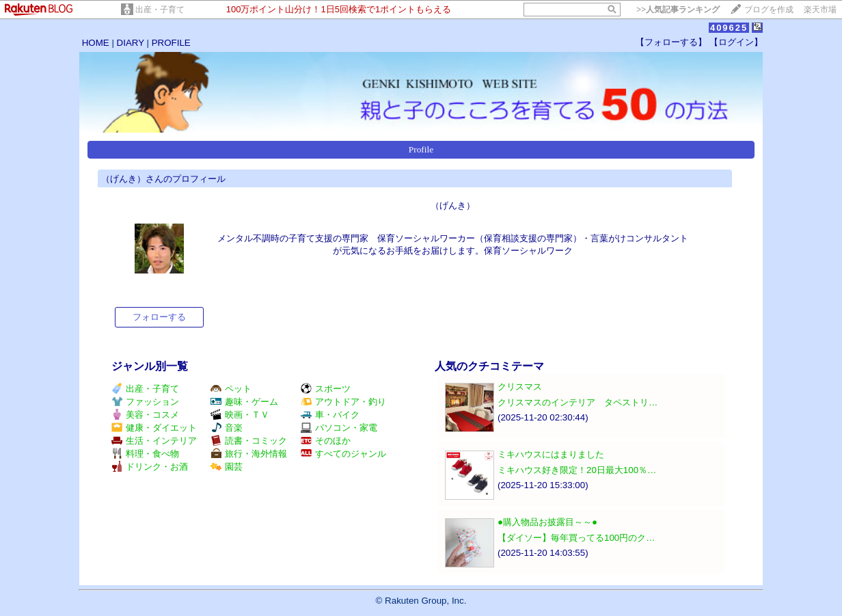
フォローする (159, 317)
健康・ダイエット (154, 428)
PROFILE (171, 43)
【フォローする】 (671, 42)
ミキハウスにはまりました (551, 454)
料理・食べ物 (145, 454)
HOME (96, 43)
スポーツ (326, 389)
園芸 (227, 467)
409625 (729, 28)
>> (678, 10)
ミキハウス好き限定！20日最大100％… (577, 470)
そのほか (326, 441)
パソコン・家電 (339, 428)
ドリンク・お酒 (150, 467)
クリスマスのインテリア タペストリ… (578, 402)
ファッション (145, 402)
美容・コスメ (145, 415)
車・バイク (330, 415)
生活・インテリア (154, 441)
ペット (231, 389)
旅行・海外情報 (249, 454)
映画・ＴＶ (240, 415)
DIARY (131, 43)
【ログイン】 (736, 42)
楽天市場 (820, 10)
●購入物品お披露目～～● (547, 522)
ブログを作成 (769, 10)
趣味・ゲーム (244, 402)
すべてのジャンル (343, 454)
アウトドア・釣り (343, 402)
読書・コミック (249, 441)
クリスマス (520, 387)
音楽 (227, 428)
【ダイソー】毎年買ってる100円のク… (576, 538)
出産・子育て (160, 10)
